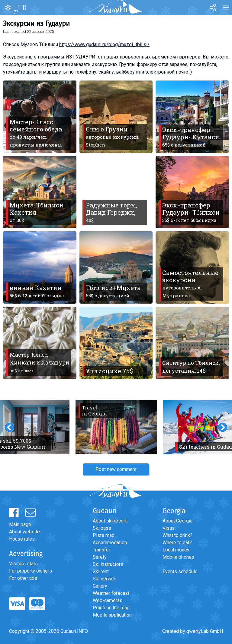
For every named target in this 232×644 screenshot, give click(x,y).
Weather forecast (111, 593)
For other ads (23, 578)
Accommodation (110, 543)
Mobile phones (178, 557)
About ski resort (110, 521)
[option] (116, 427)
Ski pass (102, 528)
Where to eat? (177, 543)
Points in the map (111, 608)
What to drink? (177, 535)
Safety (100, 557)
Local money (176, 550)
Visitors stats (23, 564)
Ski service (105, 579)
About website (24, 532)
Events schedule (180, 571)
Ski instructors (108, 564)
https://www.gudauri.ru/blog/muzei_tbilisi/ (104, 44)
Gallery (100, 586)
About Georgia (177, 521)
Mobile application (112, 615)
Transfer (101, 550)
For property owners (31, 571)
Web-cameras (108, 600)
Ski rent (101, 571)
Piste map (104, 535)
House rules (22, 539)
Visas (169, 528)
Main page (20, 524)
